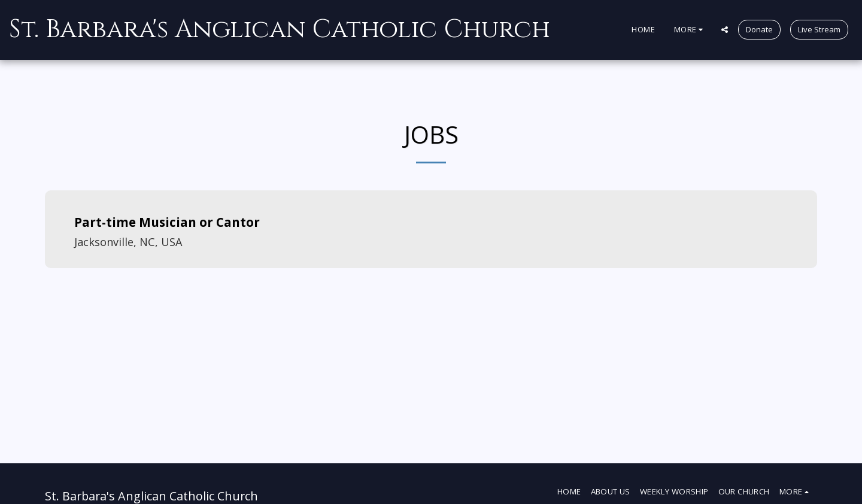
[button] (725, 30)
